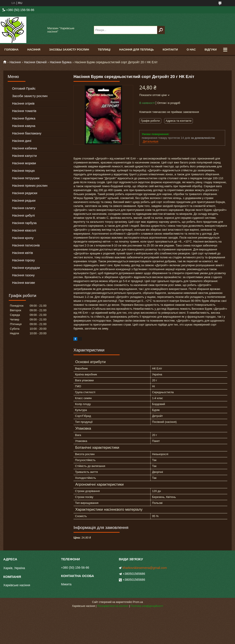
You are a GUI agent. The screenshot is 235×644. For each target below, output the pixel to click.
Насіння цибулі (23, 215)
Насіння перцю (23, 171)
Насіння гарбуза (24, 223)
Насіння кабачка (24, 148)
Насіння (34, 50)
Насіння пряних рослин (30, 185)
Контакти (170, 50)
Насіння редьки (24, 200)
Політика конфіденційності (147, 606)
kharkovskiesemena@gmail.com (145, 568)
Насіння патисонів (26, 245)
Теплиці (104, 50)
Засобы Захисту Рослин (69, 50)
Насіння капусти (24, 156)
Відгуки (211, 50)
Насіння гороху (23, 260)
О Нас (191, 50)
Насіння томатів (24, 111)
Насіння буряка (61, 62)
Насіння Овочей (35, 62)
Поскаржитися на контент (113, 606)
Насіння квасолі (24, 230)
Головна (11, 50)
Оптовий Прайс (24, 88)
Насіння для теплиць (136, 50)
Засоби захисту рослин (30, 96)
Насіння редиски (25, 193)
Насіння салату (24, 208)
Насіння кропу (23, 238)
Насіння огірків (23, 103)
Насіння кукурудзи (26, 268)
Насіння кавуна (24, 126)
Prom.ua (138, 602)
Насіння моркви (24, 163)
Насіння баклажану (27, 133)
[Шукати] (161, 30)
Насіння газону (23, 275)
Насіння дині (22, 141)
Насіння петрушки (26, 178)
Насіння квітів (22, 253)
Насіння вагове (24, 283)
